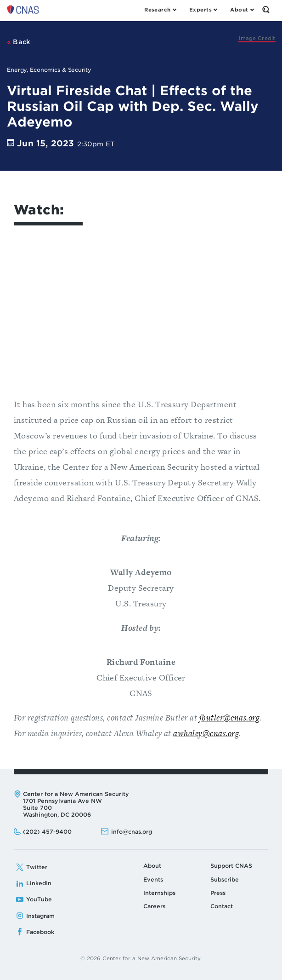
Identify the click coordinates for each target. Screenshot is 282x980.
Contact (222, 906)
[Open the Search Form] (266, 10)
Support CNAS (231, 866)
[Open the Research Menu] (160, 10)
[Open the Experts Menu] (203, 10)
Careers (154, 906)
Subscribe (225, 879)
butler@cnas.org (231, 718)
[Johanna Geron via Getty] (257, 38)
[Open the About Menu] (242, 10)
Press (218, 893)
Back (19, 42)
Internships (159, 893)
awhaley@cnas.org (206, 733)
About (152, 866)
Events (153, 879)
